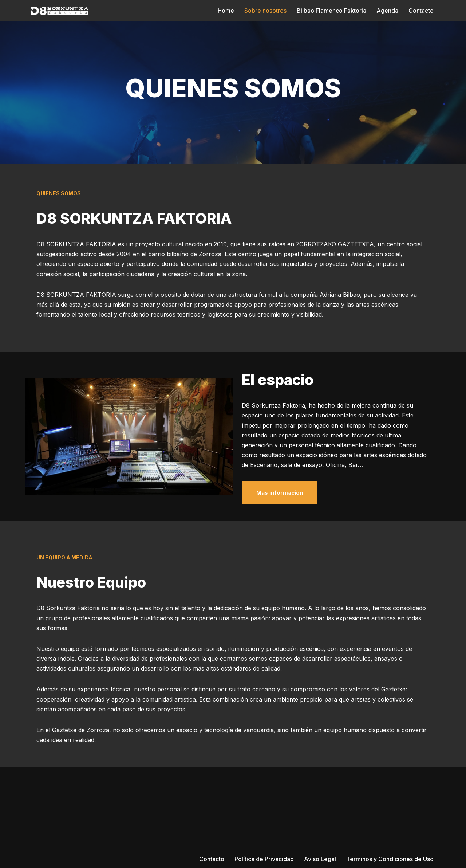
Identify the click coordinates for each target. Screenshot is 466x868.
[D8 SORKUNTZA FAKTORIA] (60, 11)
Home (226, 11)
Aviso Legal (320, 859)
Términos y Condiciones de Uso (390, 859)
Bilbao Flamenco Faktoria (331, 11)
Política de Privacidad (264, 859)
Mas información (280, 493)
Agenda (387, 11)
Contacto (421, 11)
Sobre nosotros (265, 11)
